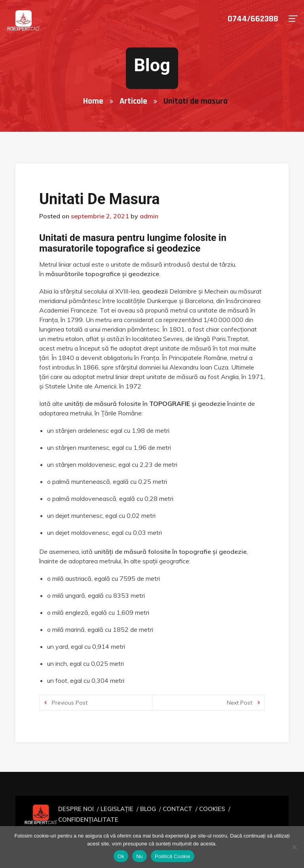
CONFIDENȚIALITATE (251, 814)
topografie (170, 404)
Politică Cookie (173, 856)
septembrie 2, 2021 (100, 216)
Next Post (243, 703)
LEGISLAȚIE (117, 814)
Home (93, 101)
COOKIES (205, 814)
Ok (121, 856)
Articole (133, 101)
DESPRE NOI (80, 814)
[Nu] (294, 847)
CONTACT (173, 814)
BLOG (146, 814)
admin (149, 216)
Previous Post (66, 703)
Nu (140, 856)
